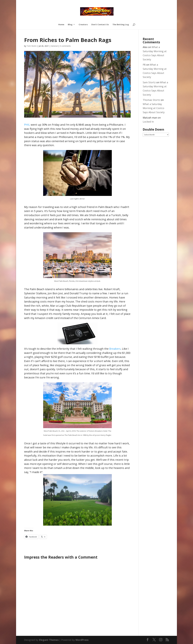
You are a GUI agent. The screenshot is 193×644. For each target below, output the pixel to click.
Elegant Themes (49, 640)
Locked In (148, 122)
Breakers (115, 349)
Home (61, 25)
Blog (70, 25)
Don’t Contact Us (100, 25)
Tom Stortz (32, 46)
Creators (83, 25)
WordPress (82, 640)
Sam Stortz (149, 82)
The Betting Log (121, 25)
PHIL (27, 125)
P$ (144, 65)
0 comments (65, 46)
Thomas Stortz (151, 100)
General (54, 46)
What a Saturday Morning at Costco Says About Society (154, 108)
